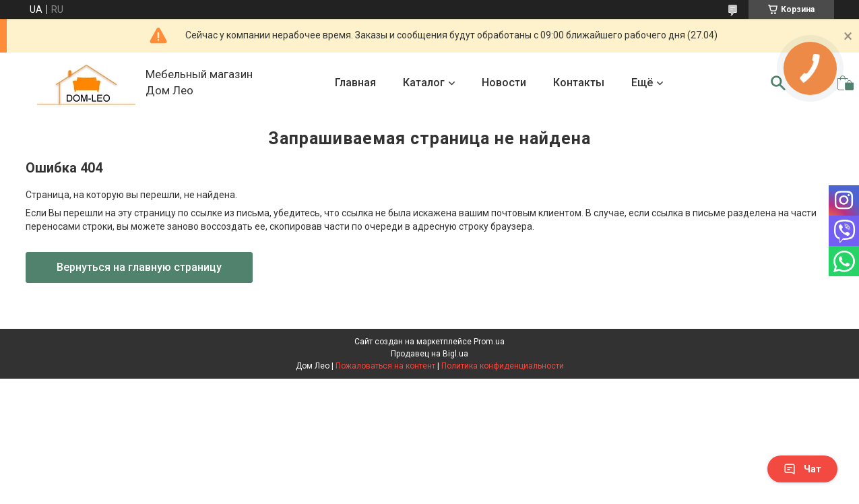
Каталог (424, 83)
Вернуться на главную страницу (139, 267)
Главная (355, 83)
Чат (802, 469)
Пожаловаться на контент (385, 366)
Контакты (579, 83)
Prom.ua (489, 342)
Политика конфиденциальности (503, 366)
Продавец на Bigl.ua (429, 354)
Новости (504, 83)
